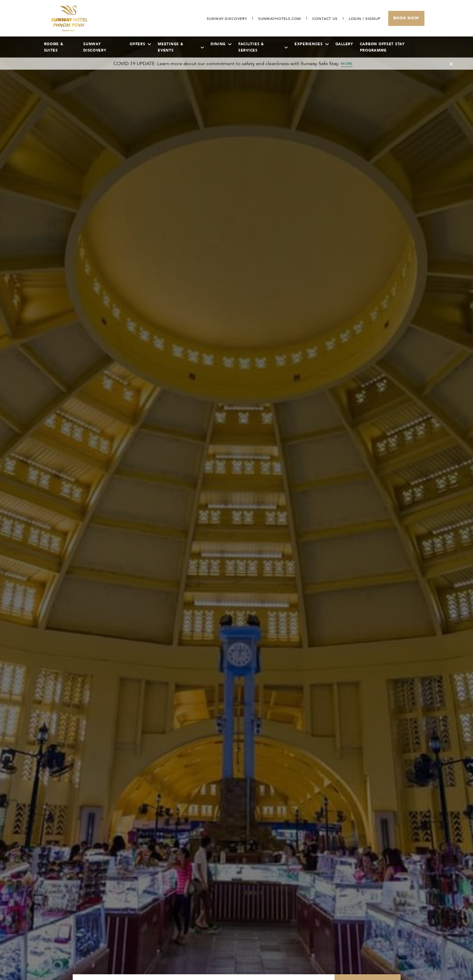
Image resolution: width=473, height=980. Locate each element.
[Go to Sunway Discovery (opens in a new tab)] (227, 19)
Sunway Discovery (95, 47)
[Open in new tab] (280, 19)
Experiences (312, 44)
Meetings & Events (181, 47)
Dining (221, 44)
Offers (140, 44)
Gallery (344, 44)
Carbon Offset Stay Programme (382, 47)
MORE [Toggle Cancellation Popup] (347, 64)
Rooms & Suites (54, 47)
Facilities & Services (263, 47)
